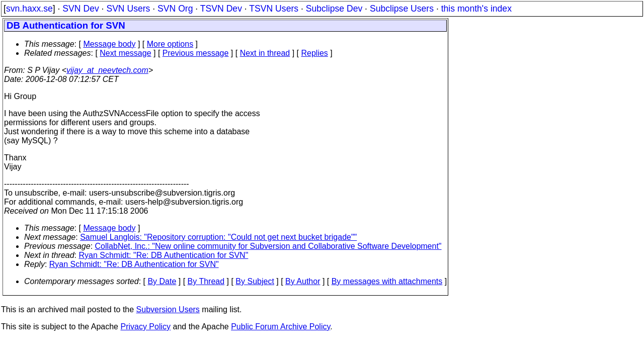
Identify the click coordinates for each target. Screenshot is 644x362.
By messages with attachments (387, 281)
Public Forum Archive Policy (280, 327)
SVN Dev (80, 9)
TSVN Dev (221, 9)
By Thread (206, 281)
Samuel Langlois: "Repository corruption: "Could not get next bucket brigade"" (218, 237)
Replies (315, 53)
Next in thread (265, 53)
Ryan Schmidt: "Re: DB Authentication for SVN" (164, 255)
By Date (162, 281)
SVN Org (175, 9)
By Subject (255, 281)
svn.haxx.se (29, 9)
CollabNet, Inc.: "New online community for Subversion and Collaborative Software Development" (268, 246)
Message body (109, 44)
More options (170, 44)
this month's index (476, 9)
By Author (303, 281)
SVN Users (128, 9)
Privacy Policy (145, 327)
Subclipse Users (402, 9)
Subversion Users (168, 309)
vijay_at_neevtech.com (107, 70)
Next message (125, 53)
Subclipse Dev (334, 9)
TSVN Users (274, 9)
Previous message (196, 53)
